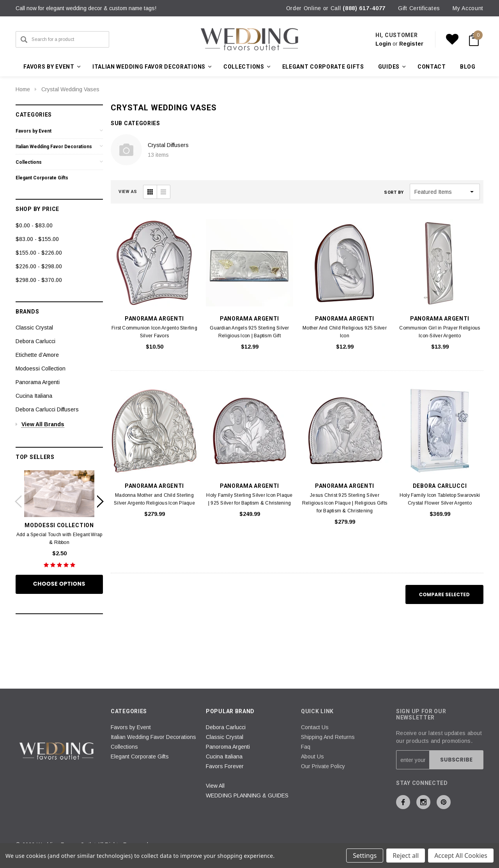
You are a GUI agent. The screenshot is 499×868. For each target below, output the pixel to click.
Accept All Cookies (461, 856)
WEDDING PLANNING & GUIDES (247, 795)
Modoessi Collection (41, 368)
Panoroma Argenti (228, 747)
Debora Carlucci (35, 341)
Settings (365, 856)
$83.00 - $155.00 (37, 239)
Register (411, 44)
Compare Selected (444, 594)
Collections (29, 162)
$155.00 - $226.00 (39, 253)
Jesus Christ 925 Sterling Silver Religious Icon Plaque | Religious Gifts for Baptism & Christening (345, 503)
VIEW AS (128, 192)
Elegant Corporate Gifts (323, 67)
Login (383, 44)
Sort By (394, 192)
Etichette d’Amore (37, 355)
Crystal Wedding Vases (70, 89)
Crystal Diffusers (168, 145)
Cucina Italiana (34, 396)
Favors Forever (225, 766)
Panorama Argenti (38, 382)
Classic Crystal (34, 328)
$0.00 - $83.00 (34, 225)
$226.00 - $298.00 (39, 266)
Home (23, 89)
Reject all (406, 856)
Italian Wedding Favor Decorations (54, 147)
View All (215, 786)
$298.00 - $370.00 (39, 280)
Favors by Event (34, 131)
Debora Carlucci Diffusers (47, 409)
